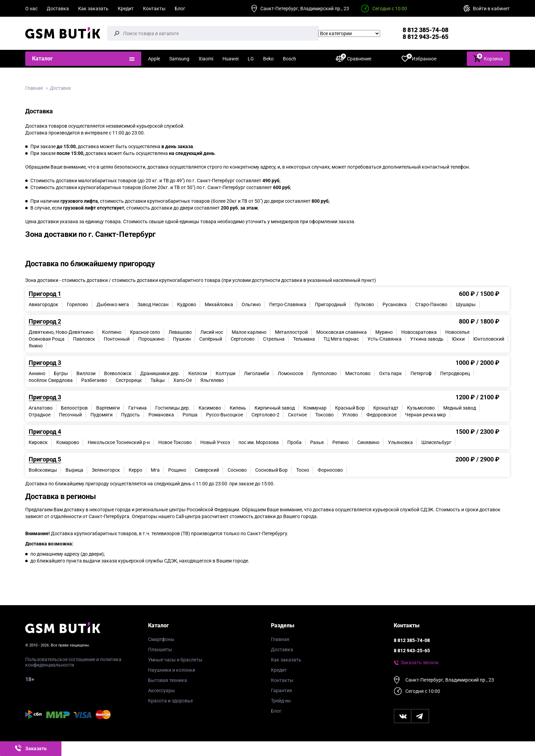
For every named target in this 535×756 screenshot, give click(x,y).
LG (251, 59)
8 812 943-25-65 (425, 37)
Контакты (154, 9)
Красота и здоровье (170, 701)
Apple (154, 59)
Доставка (58, 9)
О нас (31, 9)
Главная (34, 88)
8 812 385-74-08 (425, 30)
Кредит (126, 9)
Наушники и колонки (172, 670)
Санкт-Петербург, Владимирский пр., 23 (305, 9)
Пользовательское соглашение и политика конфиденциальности (73, 662)
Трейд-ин (281, 701)
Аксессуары (162, 690)
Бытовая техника (168, 680)
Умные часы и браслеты (175, 660)
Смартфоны (161, 639)
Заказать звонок (420, 662)
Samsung (179, 59)
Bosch (290, 59)
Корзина (488, 58)
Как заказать (93, 9)
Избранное (419, 59)
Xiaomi (206, 59)
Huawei (230, 59)
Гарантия (281, 690)
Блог (180, 9)
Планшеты (160, 650)
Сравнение (353, 59)
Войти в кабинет (491, 9)
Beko (268, 59)
